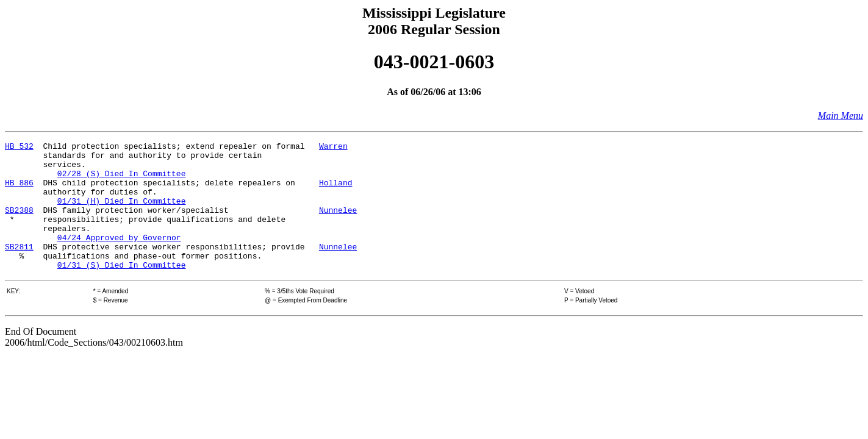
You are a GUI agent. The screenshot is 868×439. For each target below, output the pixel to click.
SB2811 (19, 268)
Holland (336, 191)
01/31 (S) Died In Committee (122, 290)
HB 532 (19, 148)
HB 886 (19, 191)
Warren (333, 148)
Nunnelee (338, 224)
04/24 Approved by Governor (119, 257)
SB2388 (19, 224)
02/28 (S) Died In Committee (122, 180)
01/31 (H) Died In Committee (122, 213)
